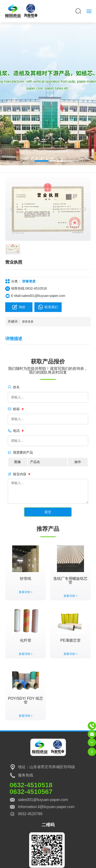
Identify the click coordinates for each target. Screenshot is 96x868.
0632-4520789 (30, 814)
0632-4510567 (31, 792)
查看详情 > (26, 592)
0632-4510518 (31, 785)
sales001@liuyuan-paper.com (43, 800)
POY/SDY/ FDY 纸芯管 (26, 700)
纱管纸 (26, 579)
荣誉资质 (29, 281)
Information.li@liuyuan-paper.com (46, 807)
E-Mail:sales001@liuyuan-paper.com (38, 296)
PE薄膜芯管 (71, 640)
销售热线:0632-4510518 (29, 288)
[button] (41, 161)
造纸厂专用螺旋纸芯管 (70, 580)
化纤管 (26, 640)
